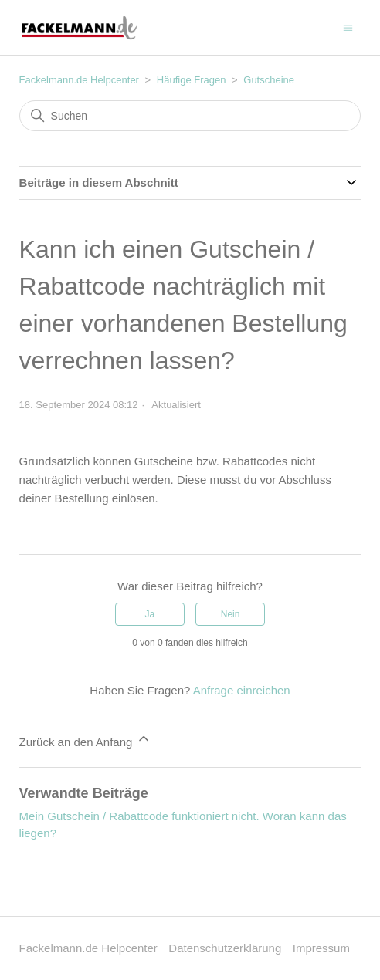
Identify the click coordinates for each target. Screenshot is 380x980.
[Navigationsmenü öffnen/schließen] (348, 27)
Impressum (321, 948)
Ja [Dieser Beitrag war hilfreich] (150, 614)
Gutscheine (269, 80)
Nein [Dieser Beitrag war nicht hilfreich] (231, 614)
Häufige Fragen (192, 80)
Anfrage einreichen (242, 690)
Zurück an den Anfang (85, 740)
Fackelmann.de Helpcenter (81, 80)
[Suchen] (190, 116)
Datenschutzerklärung (225, 948)
